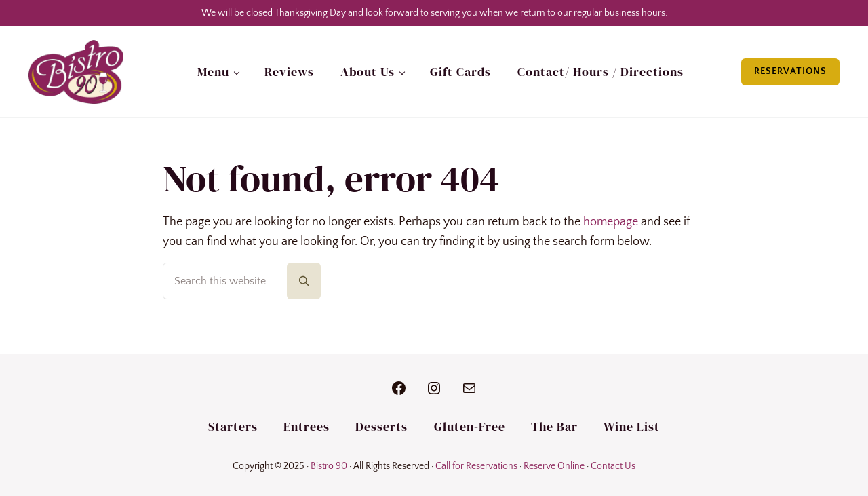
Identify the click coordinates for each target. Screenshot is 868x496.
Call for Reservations (476, 466)
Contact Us (613, 466)
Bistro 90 (329, 466)
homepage (611, 222)
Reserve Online (554, 466)
